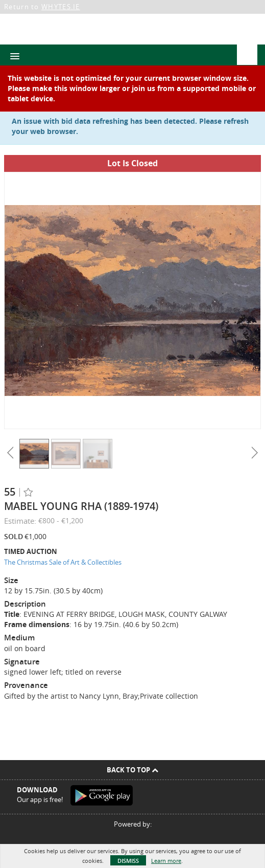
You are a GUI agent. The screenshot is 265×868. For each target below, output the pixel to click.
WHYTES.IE (61, 7)
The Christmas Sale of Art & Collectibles (63, 562)
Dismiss (128, 861)
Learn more (166, 861)
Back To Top (132, 770)
